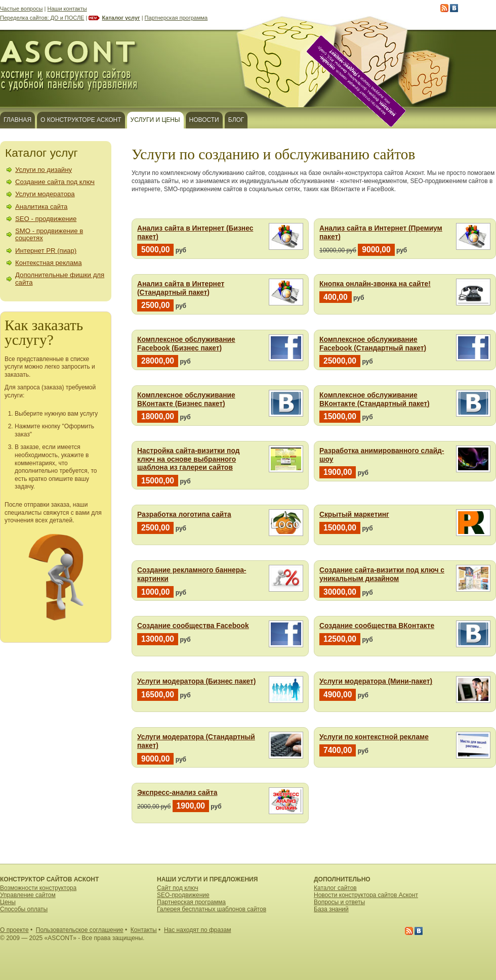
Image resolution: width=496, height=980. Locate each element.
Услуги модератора (45, 194)
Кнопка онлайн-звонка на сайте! (375, 284)
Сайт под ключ (178, 888)
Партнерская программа (176, 18)
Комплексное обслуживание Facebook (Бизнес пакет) (186, 344)
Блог (236, 120)
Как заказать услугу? (44, 332)
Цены (8, 902)
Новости (204, 120)
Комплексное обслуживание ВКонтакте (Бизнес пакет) (186, 399)
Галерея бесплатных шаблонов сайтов (212, 909)
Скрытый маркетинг (354, 515)
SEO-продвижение (183, 895)
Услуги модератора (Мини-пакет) (376, 681)
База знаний (331, 909)
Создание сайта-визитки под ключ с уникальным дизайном (382, 574)
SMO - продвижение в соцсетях (49, 234)
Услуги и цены (155, 120)
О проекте (14, 930)
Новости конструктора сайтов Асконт (366, 895)
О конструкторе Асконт (81, 120)
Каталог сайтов (335, 888)
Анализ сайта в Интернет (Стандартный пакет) (181, 288)
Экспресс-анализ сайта (177, 793)
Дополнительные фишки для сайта (60, 278)
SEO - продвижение (46, 219)
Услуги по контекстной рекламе (374, 737)
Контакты (144, 930)
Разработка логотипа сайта (184, 515)
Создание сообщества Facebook (193, 626)
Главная (17, 120)
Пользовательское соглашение (80, 930)
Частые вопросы (22, 9)
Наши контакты (67, 9)
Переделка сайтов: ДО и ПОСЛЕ (42, 18)
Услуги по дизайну (44, 170)
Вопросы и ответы (339, 902)
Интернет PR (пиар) (46, 251)
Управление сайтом (28, 895)
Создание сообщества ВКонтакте (377, 626)
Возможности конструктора (38, 888)
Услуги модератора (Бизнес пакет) (196, 681)
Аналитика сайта (41, 207)
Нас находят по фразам (198, 930)
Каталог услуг (121, 18)
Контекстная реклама (49, 263)
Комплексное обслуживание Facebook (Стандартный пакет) (373, 344)
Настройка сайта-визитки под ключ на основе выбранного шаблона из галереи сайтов (188, 459)
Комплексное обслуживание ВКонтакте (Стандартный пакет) (375, 399)
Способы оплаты (24, 909)
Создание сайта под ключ (55, 182)
